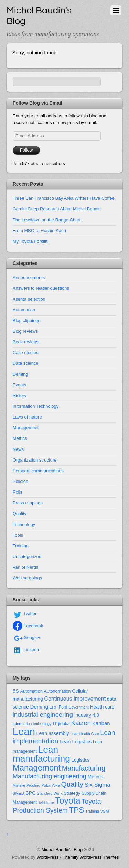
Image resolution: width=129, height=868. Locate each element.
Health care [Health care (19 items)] (102, 707)
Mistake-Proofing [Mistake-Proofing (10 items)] (26, 785)
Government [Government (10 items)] (79, 707)
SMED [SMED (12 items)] (18, 793)
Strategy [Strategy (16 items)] (72, 793)
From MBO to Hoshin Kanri (39, 231)
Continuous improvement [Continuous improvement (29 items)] (75, 699)
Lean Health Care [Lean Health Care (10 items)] (85, 734)
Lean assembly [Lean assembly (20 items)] (53, 733)
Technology (24, 524)
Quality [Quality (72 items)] (72, 784)
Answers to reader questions (41, 288)
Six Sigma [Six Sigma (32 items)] (98, 785)
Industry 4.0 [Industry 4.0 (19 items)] (87, 715)
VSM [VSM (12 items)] (105, 811)
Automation (24, 310)
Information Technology (36, 406)
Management (26, 428)
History (20, 396)
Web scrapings (27, 578)
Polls (18, 492)
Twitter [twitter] (25, 614)
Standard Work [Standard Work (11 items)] (50, 793)
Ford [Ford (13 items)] (63, 707)
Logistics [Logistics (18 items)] (80, 760)
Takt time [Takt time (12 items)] (46, 802)
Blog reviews (25, 331)
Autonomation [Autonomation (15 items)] (57, 691)
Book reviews (26, 342)
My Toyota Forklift (30, 241)
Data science (26, 363)
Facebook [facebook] (28, 626)
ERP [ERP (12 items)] (54, 707)
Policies (20, 481)
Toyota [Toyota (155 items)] (68, 800)
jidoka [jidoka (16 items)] (64, 724)
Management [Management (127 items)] (37, 768)
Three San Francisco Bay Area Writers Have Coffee (64, 198)
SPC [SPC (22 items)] (31, 793)
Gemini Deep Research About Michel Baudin (57, 209)
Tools (18, 535)
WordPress (48, 857)
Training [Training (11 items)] (92, 811)
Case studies (26, 353)
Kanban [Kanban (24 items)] (101, 723)
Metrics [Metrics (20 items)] (95, 777)
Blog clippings (26, 321)
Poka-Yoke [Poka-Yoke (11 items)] (51, 785)
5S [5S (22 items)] (16, 691)
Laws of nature (27, 417)
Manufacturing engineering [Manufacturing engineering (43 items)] (50, 776)
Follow (26, 150)
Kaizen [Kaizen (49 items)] (81, 723)
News (18, 449)
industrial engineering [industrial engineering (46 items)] (43, 715)
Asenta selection (29, 299)
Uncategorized (27, 556)
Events (20, 385)
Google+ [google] (27, 637)
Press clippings (28, 503)
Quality (20, 513)
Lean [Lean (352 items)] (24, 731)
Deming (20, 374)
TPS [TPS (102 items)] (76, 810)
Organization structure (35, 460)
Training (21, 546)
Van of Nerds (26, 567)
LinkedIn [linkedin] (27, 649)
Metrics (20, 438)
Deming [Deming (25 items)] (39, 707)
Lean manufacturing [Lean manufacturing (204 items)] (41, 754)
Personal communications (38, 471)
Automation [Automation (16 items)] (31, 691)
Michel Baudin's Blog (62, 850)
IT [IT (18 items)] (55, 724)
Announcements (29, 277)
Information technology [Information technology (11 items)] (32, 724)
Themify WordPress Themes (91, 857)
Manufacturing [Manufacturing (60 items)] (84, 768)
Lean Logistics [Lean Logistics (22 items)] (76, 742)
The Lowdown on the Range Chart (47, 220)
